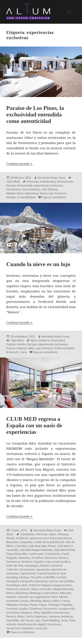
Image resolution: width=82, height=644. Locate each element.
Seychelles (13, 620)
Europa (32, 344)
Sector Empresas (37, 616)
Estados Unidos (16, 344)
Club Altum (13, 182)
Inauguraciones (62, 585)
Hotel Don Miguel (40, 585)
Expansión (43, 569)
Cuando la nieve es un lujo (38, 264)
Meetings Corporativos (44, 593)
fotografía (13, 581)
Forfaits (61, 577)
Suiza (23, 352)
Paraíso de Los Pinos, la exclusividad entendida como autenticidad (35, 115)
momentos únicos (18, 601)
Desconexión (65, 182)
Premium (12, 609)
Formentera (14, 189)
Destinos (27, 562)
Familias (24, 577)
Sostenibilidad (26, 197)
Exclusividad (24, 185)
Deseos (63, 558)
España (11, 185)
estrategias (32, 566)
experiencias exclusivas (48, 185)
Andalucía (22, 538)
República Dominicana (55, 613)
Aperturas (36, 538)
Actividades (27, 534)
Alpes (34, 340)
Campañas (26, 542)
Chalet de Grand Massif (49, 542)
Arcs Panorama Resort (58, 538)
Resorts (11, 616)
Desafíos (37, 558)
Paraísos (61, 193)
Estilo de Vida (15, 566)
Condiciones (36, 554)
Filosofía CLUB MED (43, 577)
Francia (11, 348)
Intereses (12, 589)
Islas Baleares (31, 189)
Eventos (45, 566)
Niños (57, 601)
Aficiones (42, 534)
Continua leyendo (18, 164)
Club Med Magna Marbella (36, 550)
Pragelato (66, 605)
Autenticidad (48, 182)
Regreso (27, 613)
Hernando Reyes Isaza (52, 178)
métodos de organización (34, 597)
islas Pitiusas (50, 189)
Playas (43, 605)
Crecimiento (53, 554)
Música (47, 601)
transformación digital (31, 624)
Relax (37, 613)
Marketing (22, 593)
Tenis (64, 620)
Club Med (21, 546)
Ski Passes (27, 620)
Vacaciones (54, 624)
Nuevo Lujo (47, 193)
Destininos (13, 562)
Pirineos (47, 348)
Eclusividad (58, 340)
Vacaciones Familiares (20, 628)
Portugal (54, 605)
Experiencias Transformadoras (40, 573)
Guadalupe (13, 585)
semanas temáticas (61, 616)
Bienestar (12, 542)
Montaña (36, 601)
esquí (48, 562)
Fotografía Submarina (34, 581)
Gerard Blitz (67, 581)
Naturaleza (32, 193)
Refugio (11, 197)
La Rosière (45, 589)
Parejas (24, 605)
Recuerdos (51, 609)
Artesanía (32, 182)
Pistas (34, 605)
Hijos (25, 585)
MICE (55, 597)
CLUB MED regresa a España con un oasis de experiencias (34, 425)
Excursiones (28, 569)
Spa (38, 620)
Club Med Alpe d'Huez (42, 546)
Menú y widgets (69, 18)
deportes (24, 558)
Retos (21, 616)
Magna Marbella (63, 589)
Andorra (44, 340)
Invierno (22, 348)
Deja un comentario (54, 197)
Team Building (51, 620)
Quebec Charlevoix (31, 609)
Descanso (51, 558)
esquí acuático (62, 562)
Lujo (38, 348)
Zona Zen (41, 628)
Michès (64, 597)
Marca (10, 593)
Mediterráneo (15, 193)
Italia (31, 348)
